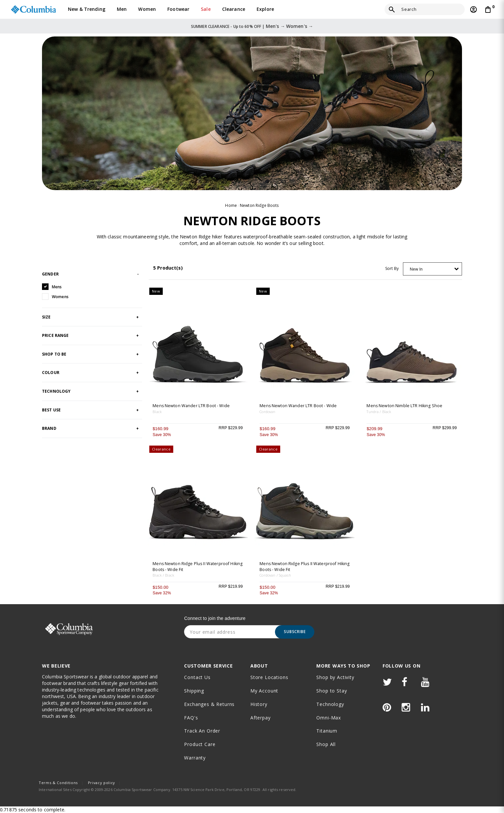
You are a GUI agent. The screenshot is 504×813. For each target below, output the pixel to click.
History (259, 704)
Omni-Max (329, 718)
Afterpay (261, 718)
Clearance (234, 9)
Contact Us (197, 677)
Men (122, 9)
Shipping (194, 691)
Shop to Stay (332, 691)
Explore (265, 9)
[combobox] (432, 269)
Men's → (275, 26)
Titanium (327, 731)
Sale (206, 9)
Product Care (200, 744)
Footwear (178, 9)
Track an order (202, 731)
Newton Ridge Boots (259, 205)
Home (231, 205)
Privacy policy (102, 783)
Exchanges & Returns (209, 704)
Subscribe (295, 632)
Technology (330, 704)
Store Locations (269, 677)
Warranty (195, 758)
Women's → (300, 26)
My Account (264, 691)
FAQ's (191, 718)
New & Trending (87, 9)
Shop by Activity (335, 677)
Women (147, 9)
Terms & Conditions (58, 783)
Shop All (326, 744)
